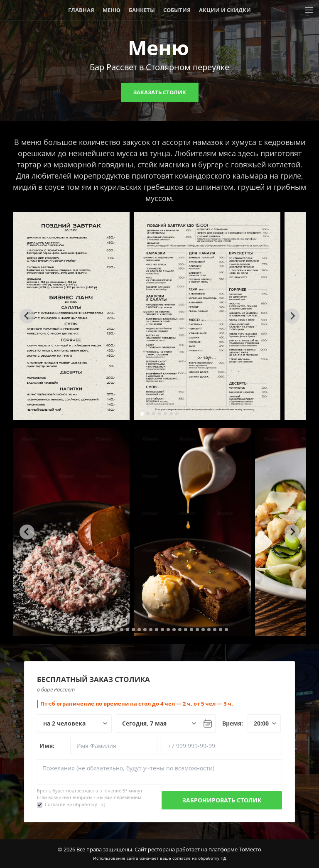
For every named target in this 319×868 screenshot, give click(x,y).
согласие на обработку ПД (199, 858)
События (177, 10)
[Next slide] (292, 316)
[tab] (142, 413)
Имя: (47, 746)
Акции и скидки (225, 10)
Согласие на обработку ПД (75, 804)
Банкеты (142, 10)
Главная (81, 10)
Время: (233, 723)
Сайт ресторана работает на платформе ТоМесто (198, 849)
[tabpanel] (71, 316)
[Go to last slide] (27, 316)
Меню (112, 10)
